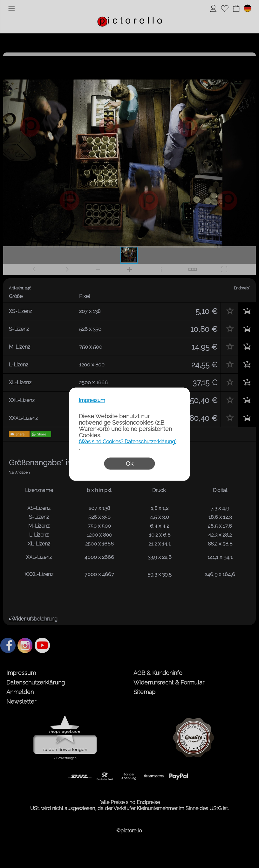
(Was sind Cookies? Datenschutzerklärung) (128, 441)
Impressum (92, 400)
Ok (129, 463)
